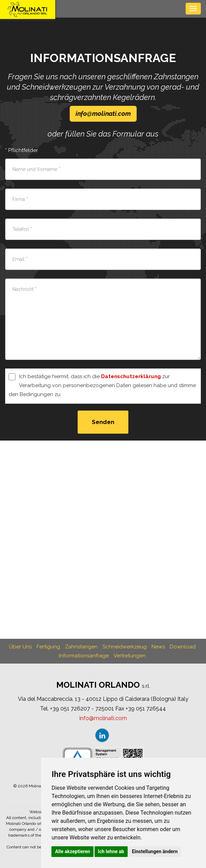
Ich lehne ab (111, 851)
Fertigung (48, 647)
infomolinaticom (103, 114)
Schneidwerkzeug (125, 647)
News (158, 647)
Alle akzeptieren (72, 851)
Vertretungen (130, 656)
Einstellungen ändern (155, 851)
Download (183, 647)
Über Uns (20, 647)
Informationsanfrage (84, 656)
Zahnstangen (81, 647)
